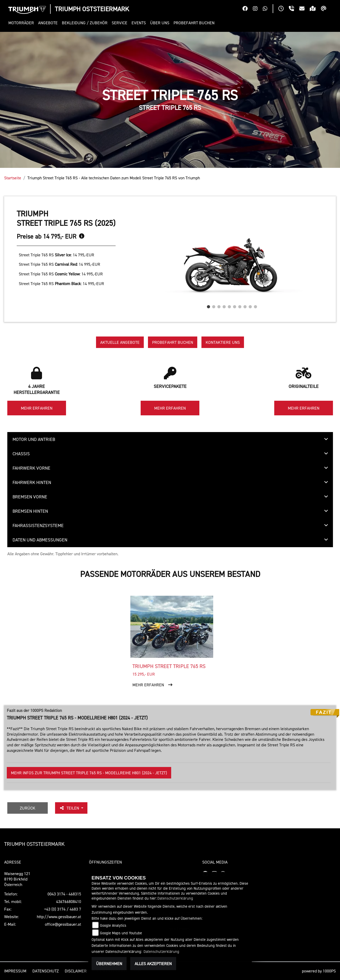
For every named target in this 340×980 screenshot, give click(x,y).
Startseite (13, 178)
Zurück (28, 808)
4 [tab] (224, 305)
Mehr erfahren (37, 408)
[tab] (170, 439)
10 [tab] (255, 305)
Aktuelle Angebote (120, 342)
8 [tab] (245, 305)
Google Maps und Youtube (121, 933)
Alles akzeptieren (153, 964)
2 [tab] (214, 305)
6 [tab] (235, 305)
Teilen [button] (70, 808)
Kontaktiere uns (223, 342)
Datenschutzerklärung (175, 898)
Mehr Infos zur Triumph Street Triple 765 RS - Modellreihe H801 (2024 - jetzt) (89, 773)
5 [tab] (229, 305)
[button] (22, 23)
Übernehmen (109, 964)
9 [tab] (250, 305)
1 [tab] (208, 305)
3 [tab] (219, 305)
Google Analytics (113, 925)
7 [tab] (240, 305)
